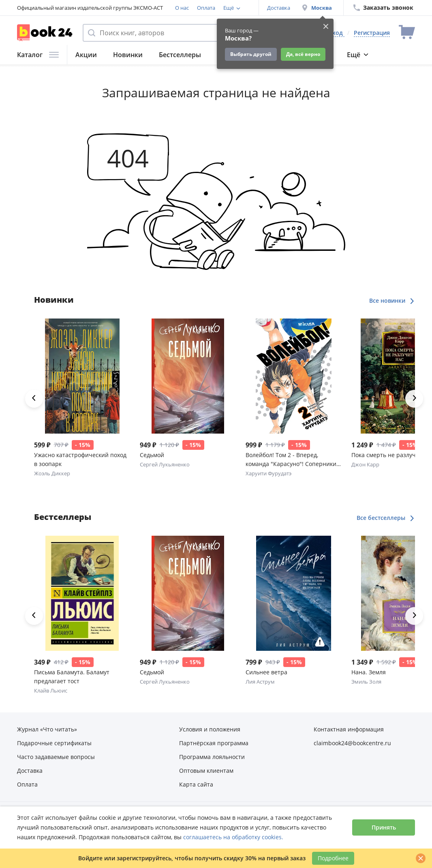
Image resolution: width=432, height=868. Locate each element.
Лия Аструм (260, 682)
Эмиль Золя (366, 682)
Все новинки (392, 300)
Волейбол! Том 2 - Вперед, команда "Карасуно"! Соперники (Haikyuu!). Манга (291, 460)
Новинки (128, 55)
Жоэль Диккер (52, 473)
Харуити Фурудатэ (268, 473)
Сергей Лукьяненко (165, 464)
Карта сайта (196, 784)
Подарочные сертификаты (54, 743)
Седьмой (152, 455)
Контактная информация (349, 729)
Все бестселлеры (386, 518)
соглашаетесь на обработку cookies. (233, 837)
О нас (182, 8)
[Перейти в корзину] (407, 33)
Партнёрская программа (214, 743)
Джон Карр (365, 464)
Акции (86, 55)
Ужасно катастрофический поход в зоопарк (80, 459)
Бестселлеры (180, 55)
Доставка (279, 8)
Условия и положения (210, 729)
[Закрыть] (421, 858)
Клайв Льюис (51, 691)
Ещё (358, 55)
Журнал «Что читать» (47, 729)
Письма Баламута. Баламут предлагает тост (72, 677)
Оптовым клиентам (206, 771)
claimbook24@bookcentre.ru (352, 743)
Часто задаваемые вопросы (56, 757)
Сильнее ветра (266, 672)
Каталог (38, 55)
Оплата (206, 8)
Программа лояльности (212, 757)
